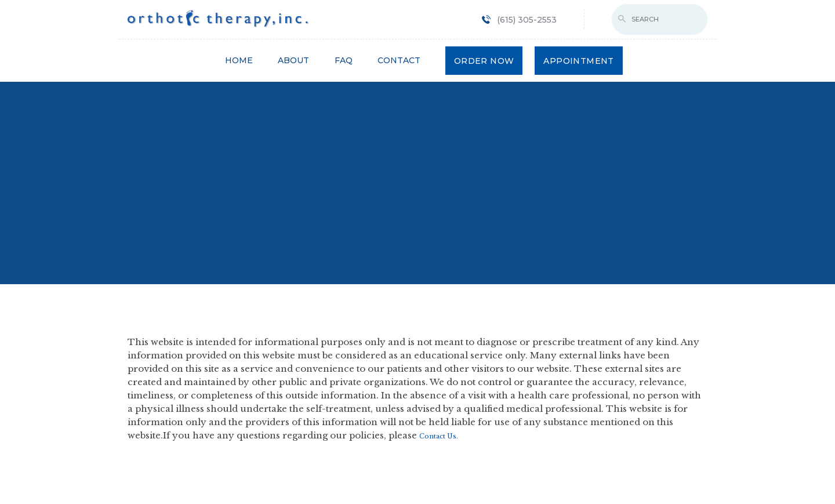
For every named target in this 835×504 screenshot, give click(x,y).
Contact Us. (439, 436)
